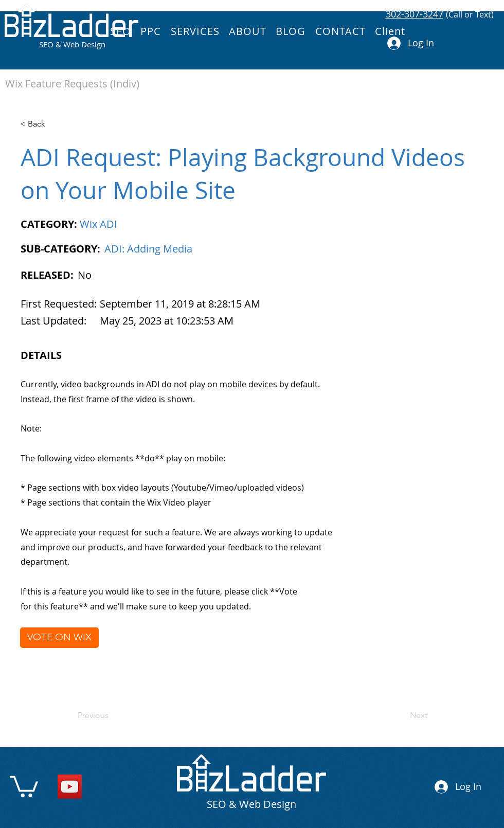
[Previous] (111, 715)
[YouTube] (70, 787)
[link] (24, 785)
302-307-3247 (415, 14)
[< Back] (54, 124)
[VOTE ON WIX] (59, 638)
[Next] (402, 715)
